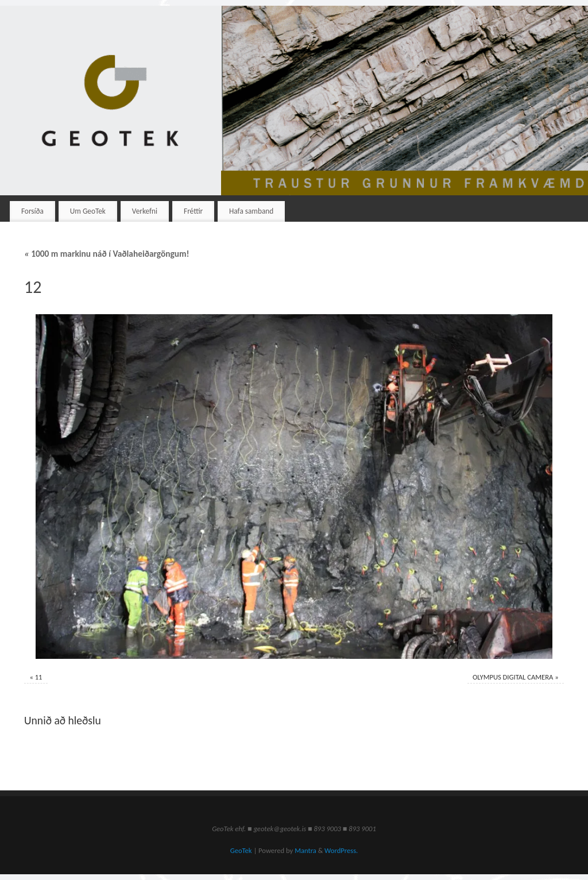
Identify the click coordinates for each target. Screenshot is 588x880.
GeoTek (241, 850)
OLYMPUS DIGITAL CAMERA (513, 677)
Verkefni (145, 211)
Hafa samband (251, 211)
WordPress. (341, 850)
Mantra (305, 850)
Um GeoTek (88, 211)
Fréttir (193, 211)
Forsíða (32, 211)
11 (39, 677)
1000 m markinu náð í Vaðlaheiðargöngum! (107, 254)
